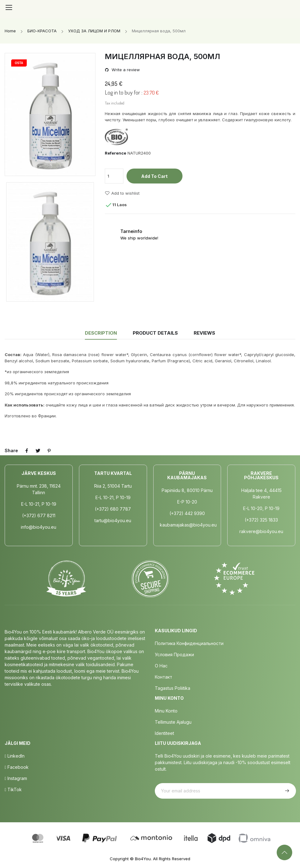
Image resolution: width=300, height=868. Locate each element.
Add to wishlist (122, 193)
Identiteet (164, 733)
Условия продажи (174, 654)
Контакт (164, 677)
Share (27, 451)
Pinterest (49, 451)
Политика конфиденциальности (189, 643)
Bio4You (143, 859)
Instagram (16, 778)
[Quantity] (114, 176)
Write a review (125, 70)
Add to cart (154, 176)
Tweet (38, 451)
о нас (161, 666)
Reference (115, 153)
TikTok (13, 789)
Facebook (17, 767)
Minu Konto (166, 711)
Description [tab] (101, 333)
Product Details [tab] (155, 333)
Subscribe (286, 791)
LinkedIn (15, 756)
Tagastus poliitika (173, 688)
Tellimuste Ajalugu (173, 722)
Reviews (204, 333)
